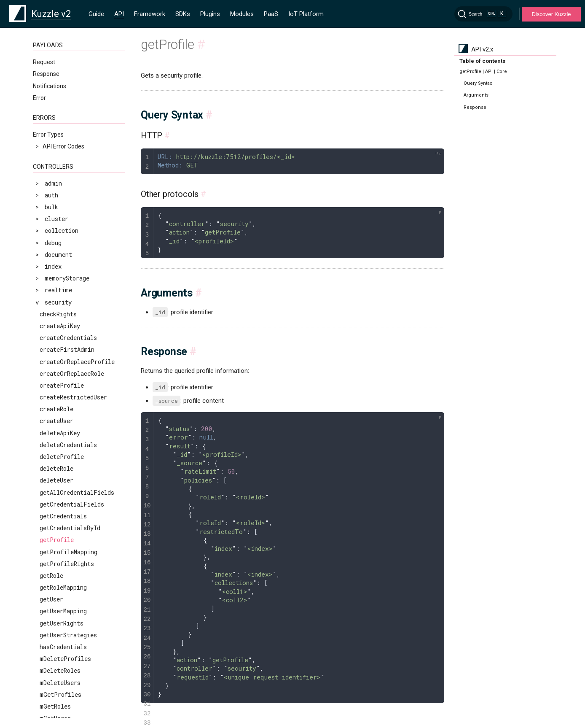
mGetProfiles (60, 304)
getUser (51, 209)
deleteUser (56, 90)
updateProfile (62, 482)
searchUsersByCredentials (80, 458)
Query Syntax (478, 83)
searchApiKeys (62, 411)
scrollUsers (58, 399)
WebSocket (48, 629)
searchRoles (58, 435)
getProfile (57, 149)
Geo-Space (48, 702)
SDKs (183, 14)
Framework (150, 14)
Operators (46, 690)
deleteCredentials (68, 54)
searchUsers (58, 446)
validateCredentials (72, 565)
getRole (51, 185)
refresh (51, 339)
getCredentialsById (70, 137)
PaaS (271, 14)
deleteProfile (62, 66)
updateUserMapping (68, 542)
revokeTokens (60, 375)
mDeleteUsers (60, 292)
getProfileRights (67, 173)
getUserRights (62, 233)
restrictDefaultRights (75, 363)
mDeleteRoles (60, 280)
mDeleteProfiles (65, 268)
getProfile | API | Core (483, 71)
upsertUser (56, 554)
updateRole (56, 506)
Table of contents (482, 61)
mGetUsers (55, 328)
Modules (242, 14)
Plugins (210, 14)
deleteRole (56, 78)
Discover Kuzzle (551, 14)
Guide (96, 14)
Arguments (476, 95)
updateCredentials (68, 470)
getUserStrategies (68, 244)
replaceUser (58, 352)
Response (475, 107)
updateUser (56, 530)
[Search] (483, 14)
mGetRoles (55, 316)
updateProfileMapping (74, 494)
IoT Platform (306, 14)
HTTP (40, 617)
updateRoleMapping (68, 518)
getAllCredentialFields (77, 102)
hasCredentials (63, 256)
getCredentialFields (72, 114)
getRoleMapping (63, 197)
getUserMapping (63, 220)
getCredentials (63, 125)
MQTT (41, 641)
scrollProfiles (63, 387)
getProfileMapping (68, 161)
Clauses (43, 678)
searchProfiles (63, 423)
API (119, 14)
